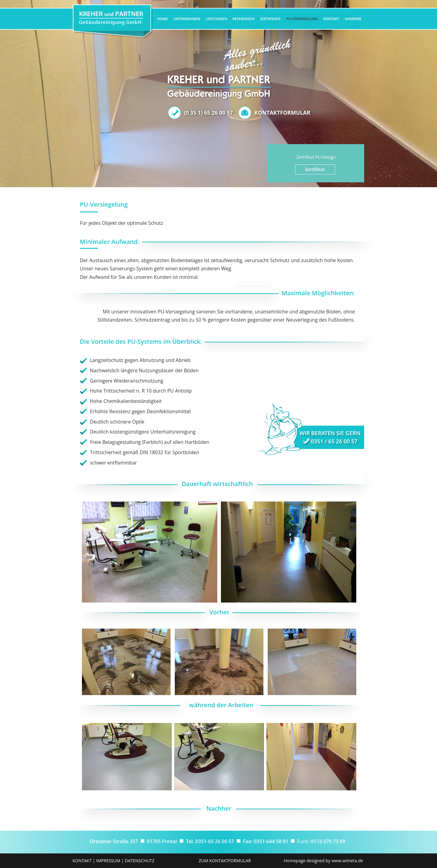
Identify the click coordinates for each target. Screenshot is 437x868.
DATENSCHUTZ (140, 861)
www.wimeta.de (347, 861)
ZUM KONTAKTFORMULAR (225, 861)
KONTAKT (82, 861)
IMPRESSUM (108, 861)
